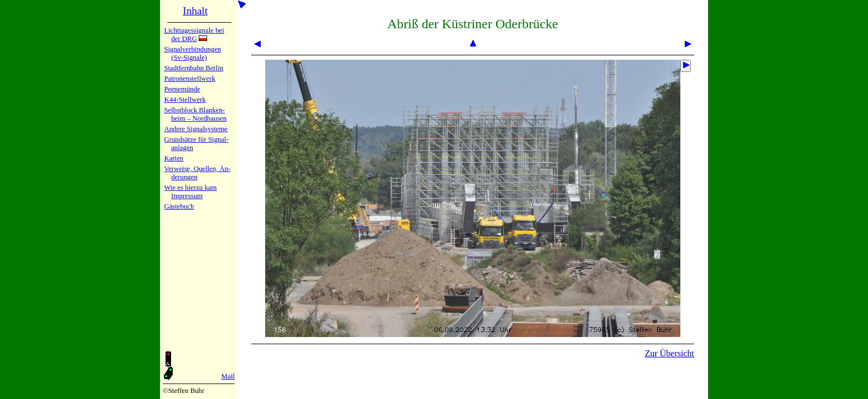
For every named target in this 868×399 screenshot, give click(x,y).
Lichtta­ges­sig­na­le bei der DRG (194, 35)
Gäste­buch (179, 206)
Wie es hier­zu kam (190, 188)
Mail (228, 376)
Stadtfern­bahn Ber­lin (193, 68)
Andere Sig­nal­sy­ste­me (196, 129)
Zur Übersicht (670, 353)
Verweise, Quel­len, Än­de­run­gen (197, 173)
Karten (174, 158)
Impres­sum (187, 196)
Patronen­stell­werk (189, 79)
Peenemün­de (182, 89)
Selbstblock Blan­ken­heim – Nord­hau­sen (195, 114)
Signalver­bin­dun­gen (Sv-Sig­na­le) (192, 53)
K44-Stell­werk (185, 100)
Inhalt (195, 11)
